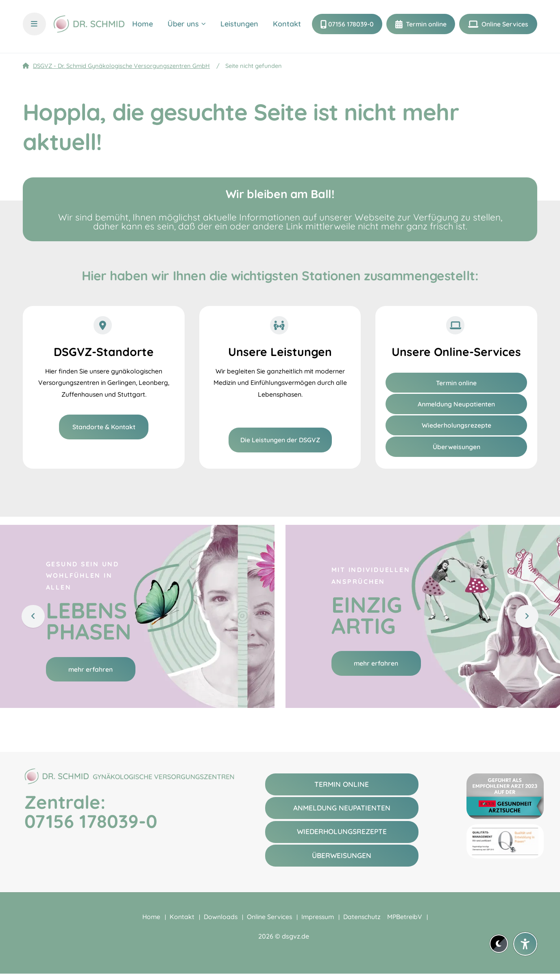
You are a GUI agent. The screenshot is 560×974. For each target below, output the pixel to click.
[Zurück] (34, 616)
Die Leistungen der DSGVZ (280, 440)
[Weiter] (526, 616)
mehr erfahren (90, 669)
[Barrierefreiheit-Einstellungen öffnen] (525, 944)
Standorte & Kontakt (104, 427)
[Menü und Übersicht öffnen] (34, 26)
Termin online (425, 26)
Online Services (504, 26)
